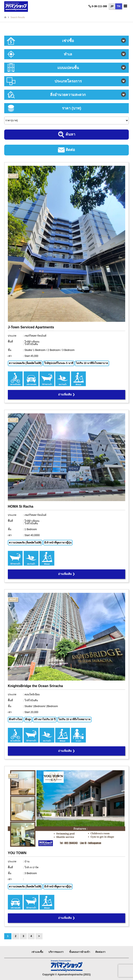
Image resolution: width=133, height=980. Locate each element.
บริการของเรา (56, 952)
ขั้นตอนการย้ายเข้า (80, 952)
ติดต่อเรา (100, 952)
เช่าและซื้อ (37, 952)
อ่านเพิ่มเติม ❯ (66, 394)
